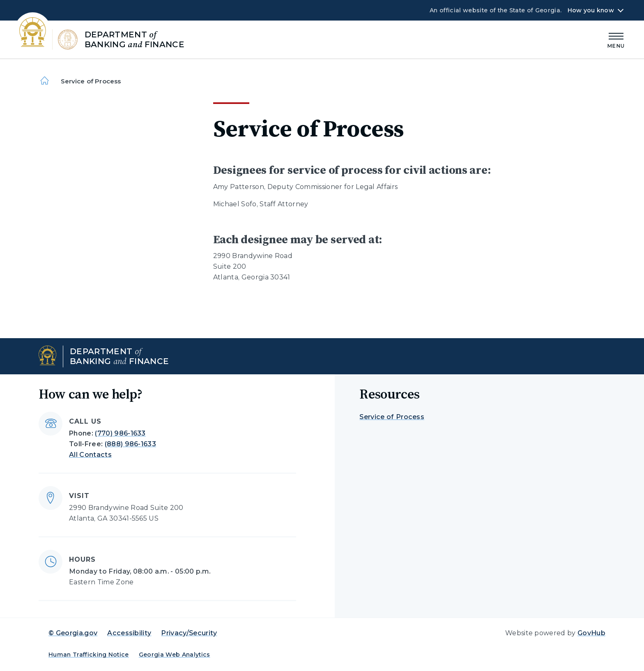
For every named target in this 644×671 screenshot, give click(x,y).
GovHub (591, 633)
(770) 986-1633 (120, 433)
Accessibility (129, 633)
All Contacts (90, 455)
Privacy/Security (189, 633)
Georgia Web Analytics (175, 655)
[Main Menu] (616, 39)
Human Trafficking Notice (89, 655)
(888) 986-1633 (130, 444)
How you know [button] (591, 10)
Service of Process (392, 417)
